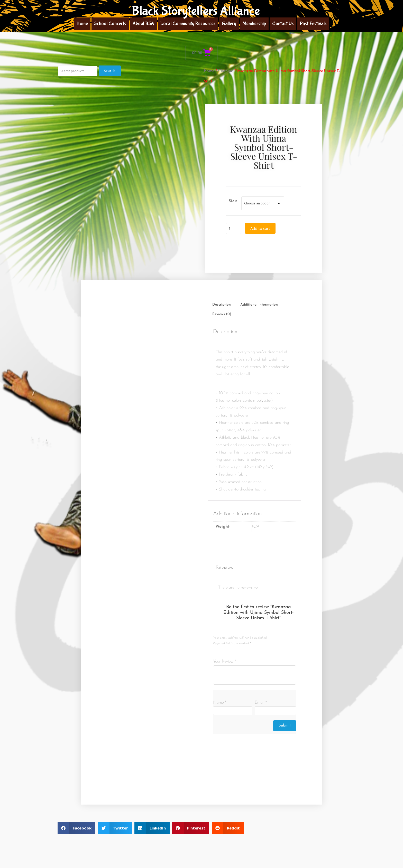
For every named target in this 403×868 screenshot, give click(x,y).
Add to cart (260, 228)
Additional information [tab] (259, 305)
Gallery (229, 23)
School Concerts (110, 23)
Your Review (225, 662)
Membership (254, 23)
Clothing (226, 71)
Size (233, 201)
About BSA (143, 23)
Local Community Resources (188, 23)
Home (82, 23)
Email (261, 703)
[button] (76, 828)
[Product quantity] (234, 228)
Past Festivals (313, 23)
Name (220, 703)
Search (110, 71)
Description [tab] (222, 305)
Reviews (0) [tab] (222, 314)
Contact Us (283, 23)
